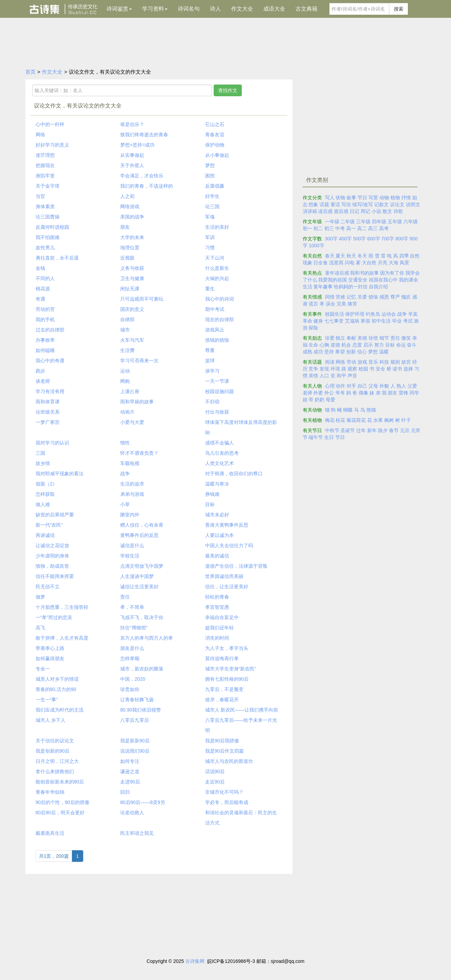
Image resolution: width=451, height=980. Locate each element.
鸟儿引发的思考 (222, 453)
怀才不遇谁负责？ (139, 453)
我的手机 (45, 319)
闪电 (350, 263)
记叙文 (381, 204)
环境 (335, 369)
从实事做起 (132, 155)
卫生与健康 (132, 278)
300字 (331, 239)
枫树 (389, 420)
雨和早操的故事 (137, 402)
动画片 (127, 412)
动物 (384, 198)
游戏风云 (215, 330)
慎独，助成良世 (52, 566)
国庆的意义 (132, 309)
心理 (330, 386)
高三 (373, 228)
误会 (330, 304)
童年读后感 (337, 273)
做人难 (43, 504)
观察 (352, 369)
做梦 (40, 597)
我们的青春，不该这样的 (147, 186)
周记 (365, 211)
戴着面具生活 (50, 833)
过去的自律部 (50, 330)
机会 (346, 345)
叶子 (406, 420)
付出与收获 (217, 412)
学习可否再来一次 (139, 361)
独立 (340, 338)
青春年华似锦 (50, 792)
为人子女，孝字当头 (227, 648)
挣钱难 (212, 494)
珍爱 (330, 338)
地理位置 (130, 248)
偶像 (363, 393)
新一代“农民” (49, 525)
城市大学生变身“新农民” (231, 669)
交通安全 (358, 280)
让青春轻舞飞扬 (137, 700)
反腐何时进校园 (52, 227)
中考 (340, 228)
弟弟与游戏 (132, 494)
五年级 (395, 222)
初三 (329, 228)
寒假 (365, 321)
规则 (395, 362)
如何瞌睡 (45, 350)
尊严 (395, 297)
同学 (414, 393)
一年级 (332, 222)
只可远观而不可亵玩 (142, 299)
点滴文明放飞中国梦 (142, 566)
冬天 (362, 256)
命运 (401, 345)
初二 (318, 228)
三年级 (363, 222)
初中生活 (381, 321)
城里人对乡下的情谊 (57, 679)
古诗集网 (195, 961)
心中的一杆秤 (50, 124)
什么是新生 (217, 268)
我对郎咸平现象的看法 (60, 474)
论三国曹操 (48, 217)
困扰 (210, 176)
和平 (341, 376)
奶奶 (320, 400)
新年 (372, 430)
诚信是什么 (132, 545)
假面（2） (47, 484)
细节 (384, 338)
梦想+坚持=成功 (137, 145)
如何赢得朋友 (50, 658)
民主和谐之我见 (137, 833)
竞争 (313, 369)
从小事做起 (217, 155)
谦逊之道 (130, 771)
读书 (397, 369)
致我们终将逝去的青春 (144, 135)
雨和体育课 (48, 402)
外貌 (384, 386)
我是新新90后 (135, 741)
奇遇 (40, 299)
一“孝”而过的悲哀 (54, 617)
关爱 (362, 297)
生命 (313, 345)
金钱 (40, 268)
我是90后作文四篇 (225, 751)
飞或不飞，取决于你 (142, 617)
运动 (125, 371)
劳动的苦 (45, 309)
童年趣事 (323, 287)
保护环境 (355, 314)
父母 (373, 386)
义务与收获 (132, 268)
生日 (329, 437)
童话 (335, 204)
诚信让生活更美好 (139, 587)
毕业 (397, 321)
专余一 (43, 669)
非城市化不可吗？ (224, 792)
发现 (324, 369)
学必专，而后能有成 (227, 802)
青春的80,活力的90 (56, 689)
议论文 (397, 204)
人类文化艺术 (220, 463)
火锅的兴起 (217, 278)
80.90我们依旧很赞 (141, 710)
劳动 (351, 362)
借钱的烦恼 (217, 340)
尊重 (210, 350)
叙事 (351, 198)
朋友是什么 (132, 648)
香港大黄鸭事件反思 (227, 525)
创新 (351, 352)
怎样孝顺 (130, 658)
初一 (308, 228)
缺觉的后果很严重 (55, 515)
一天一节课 (217, 381)
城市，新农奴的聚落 (142, 669)
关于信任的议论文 (55, 741)
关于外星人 (132, 165)
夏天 (340, 256)
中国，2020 (133, 679)
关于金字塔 (48, 186)
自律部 (127, 319)
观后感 (341, 211)
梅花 (330, 420)
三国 (40, 453)
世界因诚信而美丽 (224, 576)
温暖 (384, 352)
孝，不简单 (132, 607)
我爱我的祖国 (333, 280)
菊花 (351, 420)
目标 (210, 504)
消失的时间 (217, 638)
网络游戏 (130, 206)
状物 (340, 198)
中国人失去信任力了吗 (229, 545)
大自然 (369, 263)
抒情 (406, 198)
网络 (40, 135)
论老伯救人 (132, 813)
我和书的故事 (364, 273)
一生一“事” (47, 700)
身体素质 (45, 206)
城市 (125, 330)
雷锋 (403, 393)
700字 (388, 239)
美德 (362, 338)
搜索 (399, 9)
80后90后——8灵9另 (143, 802)
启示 (368, 345)
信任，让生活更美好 (227, 587)
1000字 (316, 246)
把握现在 (45, 165)
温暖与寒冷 (217, 484)
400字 (345, 239)
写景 (373, 198)
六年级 (411, 222)
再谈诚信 (45, 535)
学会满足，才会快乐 (142, 176)
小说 (376, 211)
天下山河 (215, 258)
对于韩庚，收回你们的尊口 (234, 474)
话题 (324, 204)
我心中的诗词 (220, 299)
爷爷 (340, 393)
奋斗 (412, 345)
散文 (387, 211)
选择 (408, 369)
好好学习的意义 (52, 145)
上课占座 (130, 391)
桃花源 (43, 289)
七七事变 (334, 321)
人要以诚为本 (220, 535)
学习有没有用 (50, 391)
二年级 (348, 222)
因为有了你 (392, 273)
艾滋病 (352, 321)
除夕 (383, 430)
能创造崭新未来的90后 (60, 782)
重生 (210, 289)
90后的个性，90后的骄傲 (62, 802)
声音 (352, 376)
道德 (335, 345)
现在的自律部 (220, 319)
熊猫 (371, 410)
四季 (404, 256)
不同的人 (45, 278)
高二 (362, 228)
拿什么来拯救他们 (55, 771)
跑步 (40, 371)
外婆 (318, 393)
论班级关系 (48, 412)
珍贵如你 (130, 689)
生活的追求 (132, 484)
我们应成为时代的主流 (60, 710)
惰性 (125, 443)
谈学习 (212, 371)
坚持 (329, 352)
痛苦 (352, 304)
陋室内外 (130, 515)
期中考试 (215, 309)
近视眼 (127, 258)
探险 (313, 328)
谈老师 (43, 381)
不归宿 (212, 402)
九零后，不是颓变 (224, 689)
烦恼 (373, 297)
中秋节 (332, 430)
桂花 (340, 420)
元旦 (405, 430)
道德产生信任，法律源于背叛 (236, 566)
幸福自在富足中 (222, 617)
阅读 (330, 362)
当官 (40, 196)
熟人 (401, 386)
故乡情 (43, 463)
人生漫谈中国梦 (137, 576)
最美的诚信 (217, 556)
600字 (373, 239)
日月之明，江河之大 (57, 761)
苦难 (340, 297)
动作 (340, 386)
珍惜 (373, 338)
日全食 (321, 263)
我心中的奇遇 (50, 361)
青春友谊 (215, 135)
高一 (351, 228)
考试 (408, 321)
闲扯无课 (130, 289)
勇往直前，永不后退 (57, 258)
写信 (346, 204)
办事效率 (45, 340)
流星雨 (336, 263)
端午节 (316, 437)
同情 (330, 297)
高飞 (40, 628)
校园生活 (335, 314)
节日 (362, 198)
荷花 (361, 420)
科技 (384, 362)
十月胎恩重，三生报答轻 (62, 607)
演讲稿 (310, 211)
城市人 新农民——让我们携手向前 (242, 710)
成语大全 (274, 9)
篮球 (210, 361)
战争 (125, 474)
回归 (125, 792)
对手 (351, 386)
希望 (340, 352)
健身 (318, 321)
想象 (313, 204)
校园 (363, 369)
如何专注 (130, 761)
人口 (324, 376)
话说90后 (215, 771)
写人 (330, 198)
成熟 (308, 352)
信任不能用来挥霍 (55, 576)
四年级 (379, 222)
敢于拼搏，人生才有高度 (62, 638)
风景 (404, 263)
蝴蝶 (348, 410)
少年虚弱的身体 (52, 556)
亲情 (313, 376)
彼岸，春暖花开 (222, 700)
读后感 (325, 211)
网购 (125, 381)
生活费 (127, 350)
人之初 (127, 196)
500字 (359, 239)
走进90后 (130, 782)
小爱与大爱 (132, 422)
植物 (395, 198)
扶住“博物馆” (134, 628)
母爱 (330, 400)
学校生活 (130, 556)
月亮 (383, 263)
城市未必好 (217, 515)
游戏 (362, 362)
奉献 (351, 338)
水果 (378, 420)
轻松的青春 (217, 597)
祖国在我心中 (383, 280)
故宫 (406, 362)
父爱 (412, 386)
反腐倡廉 (215, 186)
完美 (341, 304)
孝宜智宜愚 (217, 607)
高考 (384, 228)
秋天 (351, 256)
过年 (361, 430)
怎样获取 (45, 494)
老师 (308, 393)
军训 (210, 237)
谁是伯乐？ (132, 124)
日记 (354, 211)
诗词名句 (189, 9)
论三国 (212, 206)
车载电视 (130, 463)
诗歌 (398, 211)
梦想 (210, 165)
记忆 (351, 297)
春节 (394, 430)
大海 (393, 263)
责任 (125, 597)
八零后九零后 (135, 720)
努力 (379, 345)
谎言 (313, 304)
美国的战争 (132, 217)
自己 (362, 386)
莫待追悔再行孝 (222, 658)
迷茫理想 (45, 155)
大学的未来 (132, 237)
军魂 (210, 217)
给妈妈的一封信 (351, 287)
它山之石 (215, 124)
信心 (362, 352)
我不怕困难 (48, 237)
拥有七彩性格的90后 (227, 679)
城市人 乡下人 (51, 720)
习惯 (210, 248)
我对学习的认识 (52, 443)
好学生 (212, 196)
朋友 (125, 227)
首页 (30, 72)
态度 (357, 345)
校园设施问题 (220, 391)
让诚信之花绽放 (52, 545)
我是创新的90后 (53, 751)
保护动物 (215, 145)
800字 (402, 239)
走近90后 (215, 782)
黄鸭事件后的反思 (139, 535)
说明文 (413, 204)
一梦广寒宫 (48, 422)
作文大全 (242, 9)
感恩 (384, 297)
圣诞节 (348, 430)
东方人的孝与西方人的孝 (147, 638)
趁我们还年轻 (220, 628)
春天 (330, 256)
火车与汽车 (132, 340)
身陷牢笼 (45, 176)
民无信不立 (48, 587)
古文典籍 (306, 9)
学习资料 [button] (155, 9)
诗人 (215, 9)
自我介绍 (378, 287)
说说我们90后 (135, 751)
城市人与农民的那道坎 (229, 761)
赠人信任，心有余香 (142, 525)
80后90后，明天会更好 (60, 813)
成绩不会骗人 (220, 443)
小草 (125, 504)
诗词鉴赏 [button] (119, 9)
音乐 (373, 362)
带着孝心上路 (50, 648)
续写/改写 (363, 204)
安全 (380, 369)
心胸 (324, 345)
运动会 (389, 314)
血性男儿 (45, 248)
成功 (318, 352)
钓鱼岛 (373, 314)
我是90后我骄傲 (222, 741)
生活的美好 (217, 227)
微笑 (406, 338)
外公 (329, 393)
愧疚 (406, 297)
